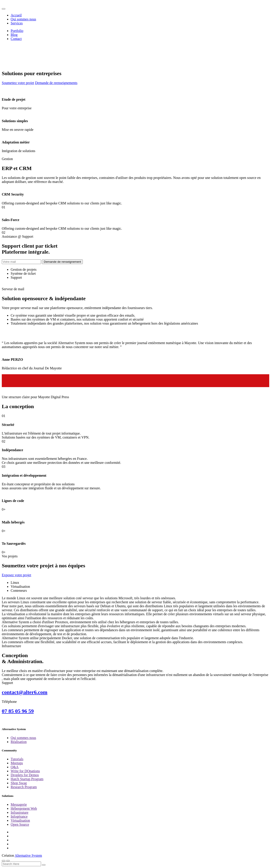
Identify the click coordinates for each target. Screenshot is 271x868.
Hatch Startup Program (27, 779)
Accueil (16, 15)
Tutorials (17, 759)
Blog (14, 35)
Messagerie (19, 804)
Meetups (17, 763)
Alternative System (28, 855)
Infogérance (19, 816)
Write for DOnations (25, 771)
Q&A (15, 767)
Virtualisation (20, 820)
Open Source (20, 824)
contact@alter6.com (25, 692)
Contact (16, 39)
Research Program (24, 787)
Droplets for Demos (25, 775)
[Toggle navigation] (4, 9)
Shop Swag (19, 783)
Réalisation (19, 742)
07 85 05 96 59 (18, 711)
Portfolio (17, 31)
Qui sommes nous (23, 19)
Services (17, 23)
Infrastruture (20, 812)
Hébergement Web (24, 808)
